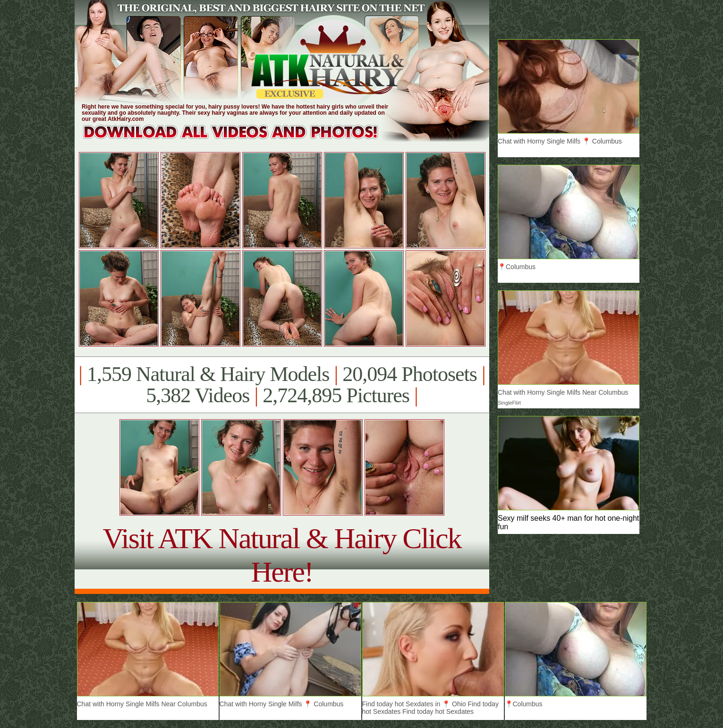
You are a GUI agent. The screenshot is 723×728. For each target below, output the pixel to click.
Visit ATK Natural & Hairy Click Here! (282, 555)
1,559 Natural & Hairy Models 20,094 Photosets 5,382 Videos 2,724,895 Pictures (282, 385)
